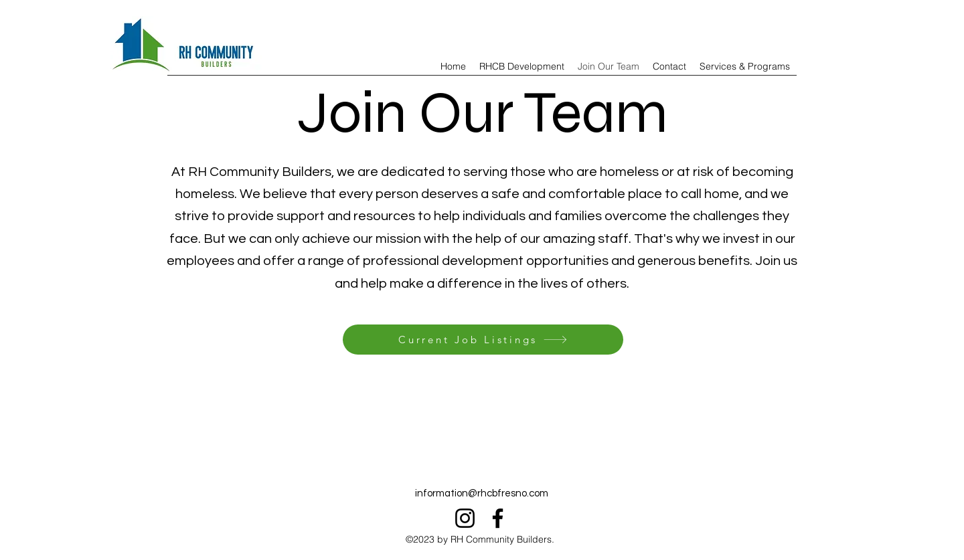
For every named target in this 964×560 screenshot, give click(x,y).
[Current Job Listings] (483, 340)
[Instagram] (465, 518)
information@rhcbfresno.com (482, 493)
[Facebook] (498, 518)
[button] (745, 66)
